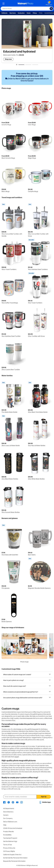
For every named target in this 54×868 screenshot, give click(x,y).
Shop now (8, 59)
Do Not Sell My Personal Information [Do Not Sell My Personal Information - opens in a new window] (15, 858)
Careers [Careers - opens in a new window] (6, 815)
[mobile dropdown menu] (3, 4)
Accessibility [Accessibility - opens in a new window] (7, 835)
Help (5, 825)
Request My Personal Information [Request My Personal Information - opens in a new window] (14, 861)
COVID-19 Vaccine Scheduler (13, 828)
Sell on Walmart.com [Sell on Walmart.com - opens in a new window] (10, 822)
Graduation (21, 13)
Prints (41, 13)
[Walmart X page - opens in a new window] (9, 802)
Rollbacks (4, 13)
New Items (13, 13)
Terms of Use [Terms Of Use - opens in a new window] (8, 845)
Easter (29, 13)
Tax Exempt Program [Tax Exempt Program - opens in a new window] (10, 838)
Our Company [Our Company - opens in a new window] (8, 818)
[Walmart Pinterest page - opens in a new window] (13, 802)
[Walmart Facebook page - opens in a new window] (4, 802)
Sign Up (44, 797)
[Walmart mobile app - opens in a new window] (45, 802)
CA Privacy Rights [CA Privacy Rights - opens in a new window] (9, 851)
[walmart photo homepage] (25, 4)
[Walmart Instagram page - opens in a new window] (22, 802)
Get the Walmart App (10, 841)
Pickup (35, 13)
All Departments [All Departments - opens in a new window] (9, 808)
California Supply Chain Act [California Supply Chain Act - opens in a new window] (12, 855)
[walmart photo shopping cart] (49, 4)
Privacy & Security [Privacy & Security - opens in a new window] (9, 848)
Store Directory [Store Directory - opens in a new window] (8, 812)
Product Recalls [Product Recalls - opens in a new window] (8, 832)
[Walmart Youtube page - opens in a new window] (17, 802)
